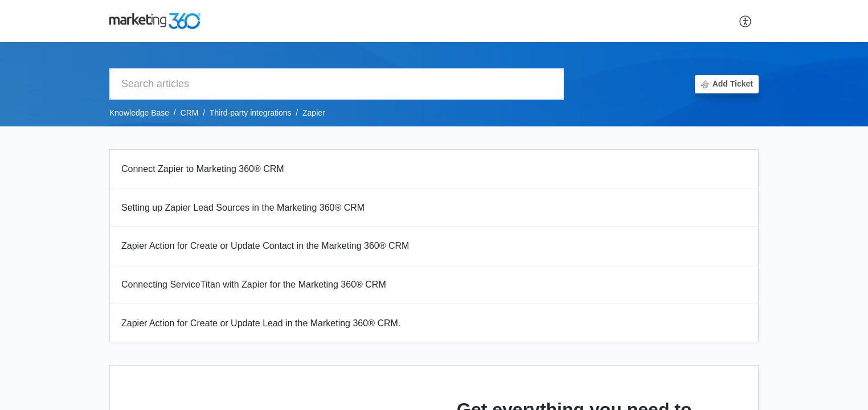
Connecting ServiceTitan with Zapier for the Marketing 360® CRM (254, 284)
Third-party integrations (251, 113)
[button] (746, 21)
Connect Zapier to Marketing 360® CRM (203, 169)
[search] (337, 84)
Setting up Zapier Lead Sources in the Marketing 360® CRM (243, 208)
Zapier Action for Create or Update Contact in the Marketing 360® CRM (265, 246)
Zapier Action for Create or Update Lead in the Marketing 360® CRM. (261, 323)
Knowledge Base (139, 113)
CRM (190, 113)
